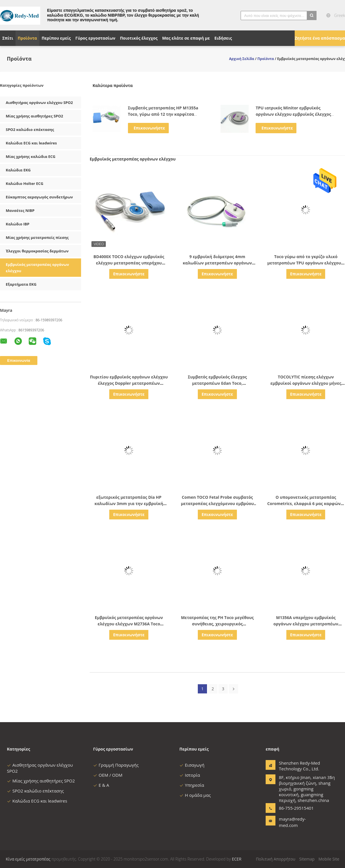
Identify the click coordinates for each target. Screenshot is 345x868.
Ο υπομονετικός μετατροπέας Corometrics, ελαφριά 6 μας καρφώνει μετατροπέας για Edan (306, 503)
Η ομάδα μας (195, 795)
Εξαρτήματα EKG (21, 284)
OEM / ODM (108, 775)
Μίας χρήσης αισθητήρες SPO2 (34, 116)
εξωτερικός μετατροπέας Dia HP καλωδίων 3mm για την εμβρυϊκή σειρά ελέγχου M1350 (129, 503)
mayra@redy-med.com (292, 822)
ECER (237, 859)
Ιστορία (190, 775)
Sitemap (307, 859)
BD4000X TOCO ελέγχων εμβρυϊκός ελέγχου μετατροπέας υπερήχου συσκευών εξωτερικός (129, 263)
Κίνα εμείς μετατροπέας (28, 859)
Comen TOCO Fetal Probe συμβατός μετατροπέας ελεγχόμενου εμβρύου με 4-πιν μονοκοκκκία (217, 503)
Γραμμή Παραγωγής (116, 765)
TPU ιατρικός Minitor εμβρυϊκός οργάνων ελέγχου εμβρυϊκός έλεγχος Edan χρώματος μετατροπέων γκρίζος (294, 114)
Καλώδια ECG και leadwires (31, 143)
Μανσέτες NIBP (20, 210)
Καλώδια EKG (18, 170)
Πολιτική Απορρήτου (276, 859)
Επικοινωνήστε (149, 128)
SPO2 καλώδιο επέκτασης (30, 129)
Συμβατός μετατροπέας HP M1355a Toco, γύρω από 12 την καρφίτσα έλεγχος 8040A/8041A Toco (163, 114)
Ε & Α (101, 785)
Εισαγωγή (192, 765)
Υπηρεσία (192, 785)
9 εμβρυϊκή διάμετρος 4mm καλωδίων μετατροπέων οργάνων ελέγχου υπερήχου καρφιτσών (217, 263)
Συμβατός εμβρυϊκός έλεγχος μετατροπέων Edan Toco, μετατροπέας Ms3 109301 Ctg (217, 383)
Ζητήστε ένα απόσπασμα (320, 38)
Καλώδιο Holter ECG (25, 183)
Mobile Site (329, 859)
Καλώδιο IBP (18, 224)
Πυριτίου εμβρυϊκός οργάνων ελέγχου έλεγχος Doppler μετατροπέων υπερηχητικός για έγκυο (129, 383)
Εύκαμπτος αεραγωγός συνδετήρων (39, 197)
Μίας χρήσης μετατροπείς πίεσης (37, 237)
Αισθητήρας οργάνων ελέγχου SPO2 (39, 103)
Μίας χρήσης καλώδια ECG (31, 156)
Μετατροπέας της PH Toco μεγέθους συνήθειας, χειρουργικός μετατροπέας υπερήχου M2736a (217, 624)
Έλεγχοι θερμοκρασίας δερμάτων (37, 251)
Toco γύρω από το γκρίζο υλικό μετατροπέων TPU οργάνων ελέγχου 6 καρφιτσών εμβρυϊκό (306, 263)
